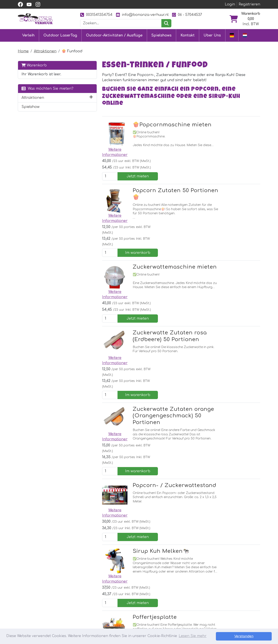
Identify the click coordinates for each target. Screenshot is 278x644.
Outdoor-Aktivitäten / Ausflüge (114, 35)
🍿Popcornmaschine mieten (150, 118)
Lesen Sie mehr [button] (193, 636)
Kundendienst (134, 590)
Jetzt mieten (240, 134)
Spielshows (161, 35)
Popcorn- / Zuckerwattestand (152, 335)
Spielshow (31, 112)
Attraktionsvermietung (94, 605)
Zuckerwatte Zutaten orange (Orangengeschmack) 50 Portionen (151, 298)
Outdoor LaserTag (60, 35)
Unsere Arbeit (182, 597)
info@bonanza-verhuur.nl (142, 15)
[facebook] (20, 4)
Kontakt (188, 35)
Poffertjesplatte (133, 422)
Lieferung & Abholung (142, 597)
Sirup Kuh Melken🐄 (139, 378)
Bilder (175, 605)
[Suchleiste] (121, 23)
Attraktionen (45, 51)
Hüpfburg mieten (90, 590)
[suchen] (166, 23)
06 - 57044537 (187, 15)
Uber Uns (212, 35)
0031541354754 (96, 15)
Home (23, 51)
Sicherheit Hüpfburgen (143, 621)
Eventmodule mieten (92, 597)
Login (230, 4)
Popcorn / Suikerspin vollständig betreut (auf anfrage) (144, 471)
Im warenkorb (240, 188)
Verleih (28, 35)
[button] (69, 102)
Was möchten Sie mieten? (40, 91)
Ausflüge (82, 613)
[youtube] (29, 4)
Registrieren (249, 4)
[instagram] (38, 4)
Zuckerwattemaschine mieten (153, 205)
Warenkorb (34, 65)
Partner (177, 590)
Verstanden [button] (256, 636)
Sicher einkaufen (137, 605)
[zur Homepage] (35, 19)
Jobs (126, 613)
